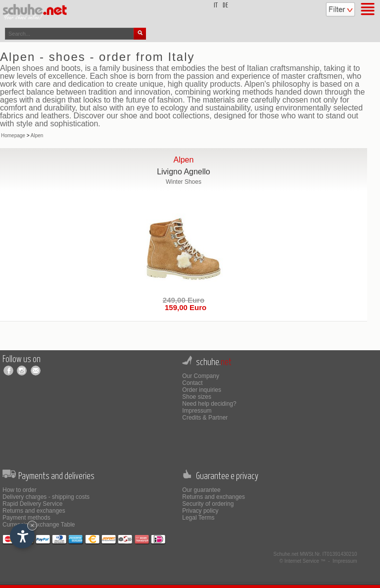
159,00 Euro (184, 307)
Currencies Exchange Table (39, 525)
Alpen (37, 135)
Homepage (13, 135)
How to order (20, 490)
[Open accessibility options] (22, 536)
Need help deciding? (209, 404)
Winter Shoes (184, 182)
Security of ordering (208, 504)
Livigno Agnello (184, 172)
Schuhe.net (286, 554)
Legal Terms (198, 518)
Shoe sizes (197, 397)
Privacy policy (200, 511)
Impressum (197, 411)
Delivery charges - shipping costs (46, 497)
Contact (192, 383)
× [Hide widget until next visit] (32, 525)
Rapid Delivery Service (32, 504)
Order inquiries (202, 390)
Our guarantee (201, 490)
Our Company (201, 376)
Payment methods (26, 518)
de (225, 6)
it (216, 6)
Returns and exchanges (34, 511)
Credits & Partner (205, 418)
